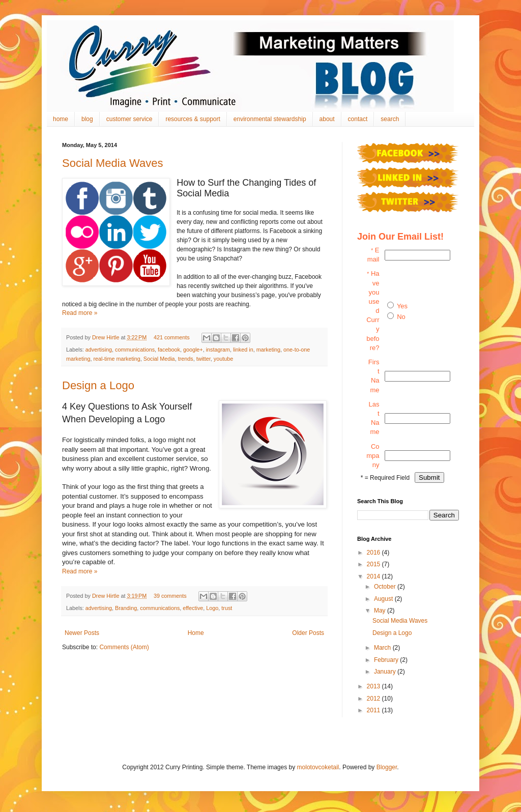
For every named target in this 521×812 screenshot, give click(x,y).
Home (196, 633)
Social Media (159, 359)
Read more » (80, 313)
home (61, 119)
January (386, 672)
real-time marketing (117, 359)
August (384, 599)
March (383, 648)
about (327, 119)
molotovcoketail (318, 767)
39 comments (170, 596)
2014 (374, 576)
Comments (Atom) (124, 647)
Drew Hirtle (106, 337)
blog (87, 119)
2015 (374, 564)
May (381, 611)
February (387, 660)
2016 (374, 553)
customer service (129, 119)
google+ (193, 350)
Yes (402, 306)
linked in (243, 350)
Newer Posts (82, 633)
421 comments (172, 337)
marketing (268, 350)
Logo (212, 608)
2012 (374, 699)
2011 (374, 710)
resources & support (193, 119)
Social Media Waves (112, 163)
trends (186, 359)
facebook (169, 350)
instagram (218, 350)
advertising (99, 350)
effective (193, 608)
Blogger (387, 767)
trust (227, 608)
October (386, 587)
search (390, 119)
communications (135, 350)
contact (358, 119)
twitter (204, 359)
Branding (126, 608)
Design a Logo (98, 385)
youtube (223, 359)
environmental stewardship (270, 119)
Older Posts (308, 633)
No (401, 317)
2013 (374, 686)
